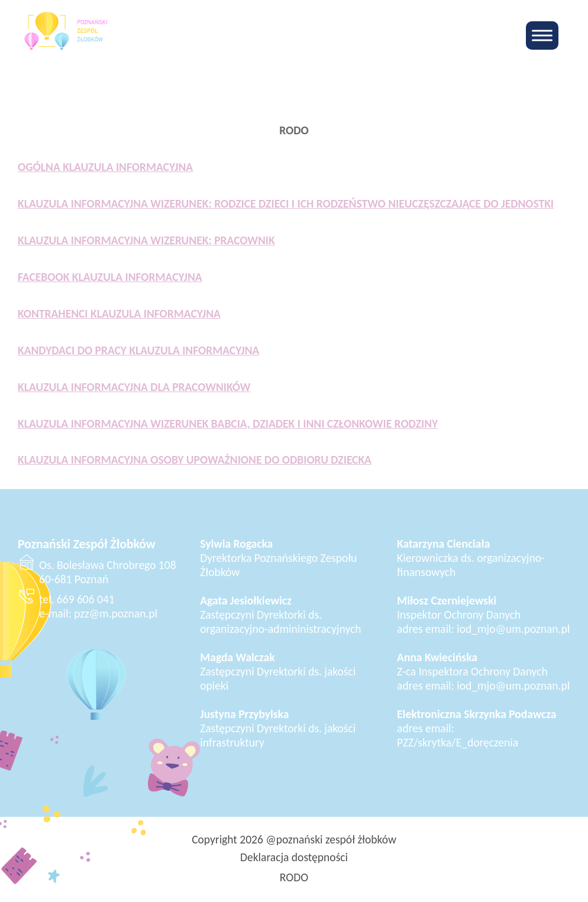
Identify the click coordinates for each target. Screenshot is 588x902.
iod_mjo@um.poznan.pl (513, 629)
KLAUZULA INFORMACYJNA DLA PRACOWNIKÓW (134, 387)
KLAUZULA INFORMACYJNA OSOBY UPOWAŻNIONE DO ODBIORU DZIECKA (195, 460)
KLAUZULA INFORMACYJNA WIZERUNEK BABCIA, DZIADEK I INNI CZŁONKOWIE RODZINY (228, 423)
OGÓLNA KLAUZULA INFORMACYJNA (105, 167)
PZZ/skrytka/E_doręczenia (458, 742)
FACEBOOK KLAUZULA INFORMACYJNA (110, 277)
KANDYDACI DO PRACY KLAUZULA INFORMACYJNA (138, 350)
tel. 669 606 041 (77, 599)
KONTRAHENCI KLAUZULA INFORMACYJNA (119, 313)
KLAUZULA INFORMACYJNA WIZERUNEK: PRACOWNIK (146, 240)
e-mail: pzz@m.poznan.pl (98, 613)
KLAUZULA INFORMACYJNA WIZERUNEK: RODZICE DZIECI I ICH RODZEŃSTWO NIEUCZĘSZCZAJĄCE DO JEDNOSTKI (286, 203)
